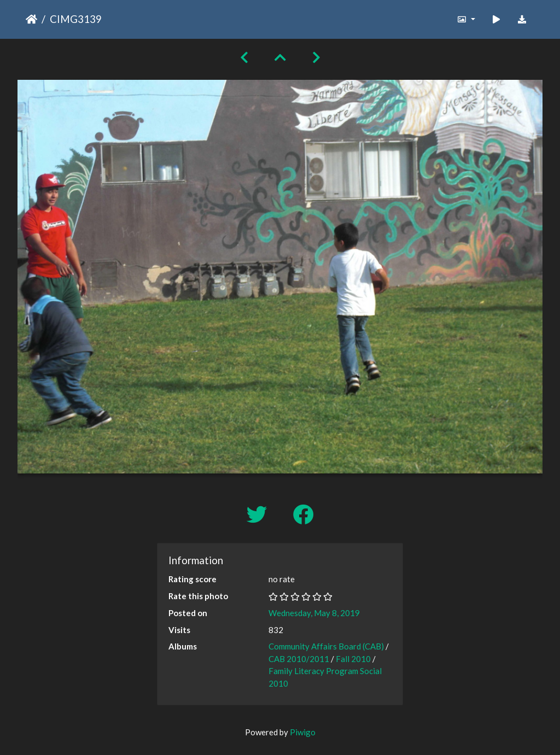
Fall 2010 (353, 659)
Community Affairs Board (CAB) (326, 646)
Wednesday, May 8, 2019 (314, 613)
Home (31, 19)
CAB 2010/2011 (299, 659)
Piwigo (303, 732)
